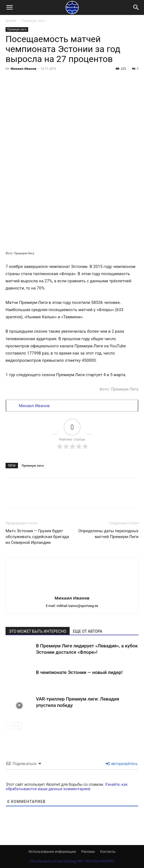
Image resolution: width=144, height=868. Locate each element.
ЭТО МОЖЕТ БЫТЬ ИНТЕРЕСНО (38, 631)
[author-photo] (72, 590)
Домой (11, 21)
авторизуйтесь (122, 764)
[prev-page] (9, 726)
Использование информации (52, 852)
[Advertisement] (72, 114)
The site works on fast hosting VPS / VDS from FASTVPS (72, 861)
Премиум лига (33, 21)
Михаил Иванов (24, 69)
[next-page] (18, 726)
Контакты (108, 852)
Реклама (88, 852)
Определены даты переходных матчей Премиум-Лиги (108, 534)
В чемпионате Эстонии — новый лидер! (79, 672)
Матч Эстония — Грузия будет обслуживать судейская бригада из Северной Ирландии (37, 537)
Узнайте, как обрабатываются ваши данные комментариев (67, 787)
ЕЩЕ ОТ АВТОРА (88, 631)
